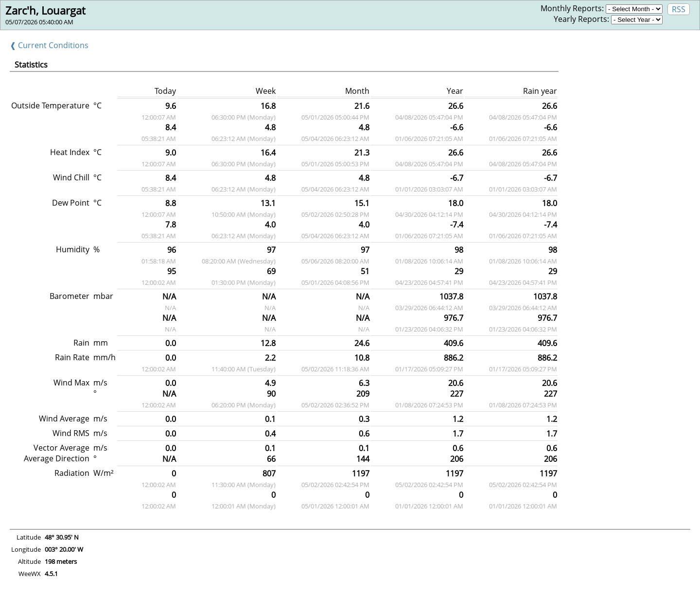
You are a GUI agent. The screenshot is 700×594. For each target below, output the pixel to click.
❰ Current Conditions (49, 45)
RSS (679, 9)
